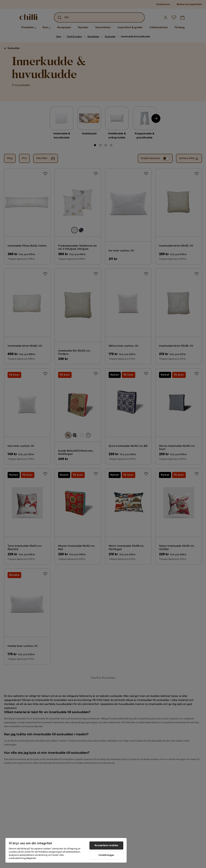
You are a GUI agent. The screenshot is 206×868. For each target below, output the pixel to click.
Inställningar (106, 855)
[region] (66, 850)
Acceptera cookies (106, 845)
